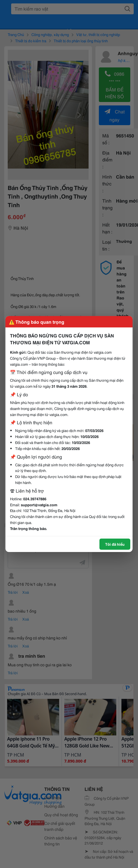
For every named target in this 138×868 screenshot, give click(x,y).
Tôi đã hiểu (115, 544)
